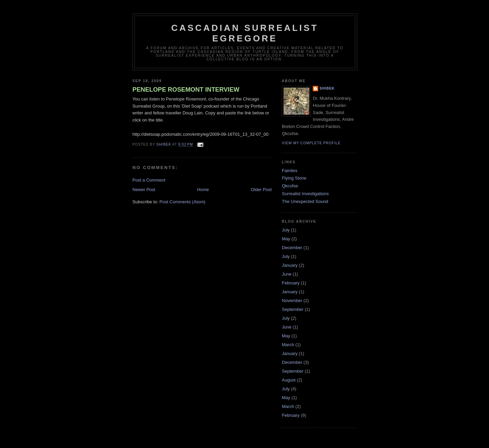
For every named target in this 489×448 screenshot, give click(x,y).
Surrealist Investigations (305, 194)
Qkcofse (290, 186)
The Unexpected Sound (305, 201)
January (290, 265)
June (287, 274)
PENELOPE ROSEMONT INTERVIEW (186, 90)
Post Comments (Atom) (183, 202)
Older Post (261, 190)
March (288, 345)
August (289, 380)
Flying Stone (294, 178)
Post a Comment (149, 180)
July (286, 230)
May (286, 239)
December (292, 248)
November (292, 301)
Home (203, 190)
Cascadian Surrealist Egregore (245, 33)
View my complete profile (311, 143)
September (293, 309)
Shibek (327, 88)
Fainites (290, 171)
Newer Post (144, 190)
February (291, 283)
